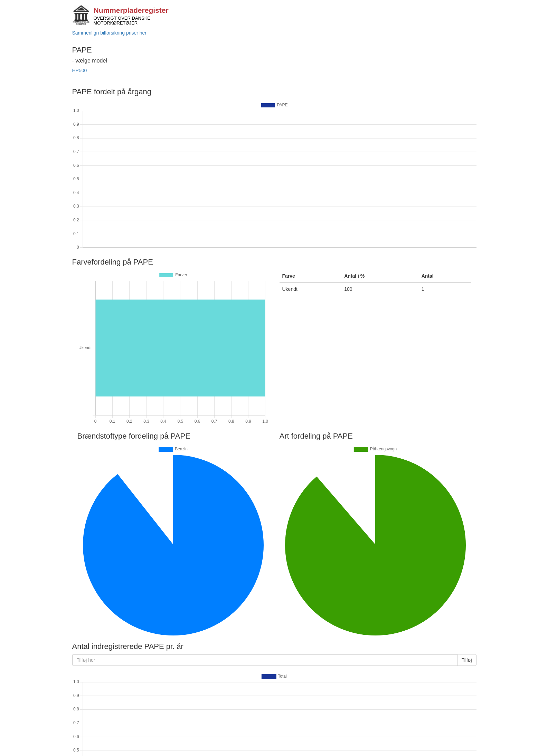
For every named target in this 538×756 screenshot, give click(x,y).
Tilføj (467, 660)
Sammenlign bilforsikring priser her (110, 33)
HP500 (80, 70)
